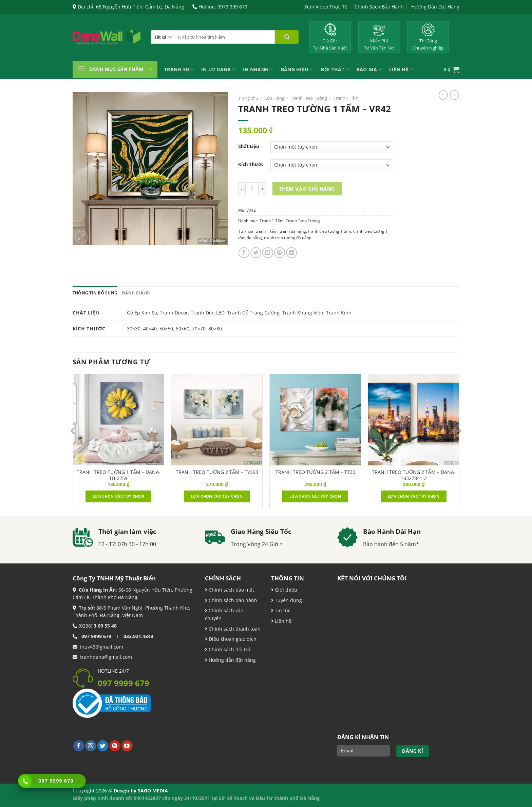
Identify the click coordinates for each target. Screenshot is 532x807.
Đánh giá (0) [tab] (136, 293)
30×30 (134, 329)
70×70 (199, 329)
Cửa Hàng (274, 98)
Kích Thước (251, 164)
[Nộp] (287, 37)
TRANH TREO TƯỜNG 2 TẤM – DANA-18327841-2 (414, 475)
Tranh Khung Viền (303, 313)
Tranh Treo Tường (309, 98)
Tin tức (282, 610)
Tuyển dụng (288, 600)
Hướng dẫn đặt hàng (232, 660)
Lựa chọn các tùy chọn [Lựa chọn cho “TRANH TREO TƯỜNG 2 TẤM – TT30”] (315, 496)
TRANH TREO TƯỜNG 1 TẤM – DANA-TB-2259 (119, 475)
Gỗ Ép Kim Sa (142, 313)
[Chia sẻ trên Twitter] (256, 253)
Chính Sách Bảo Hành (379, 7)
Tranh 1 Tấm (346, 98)
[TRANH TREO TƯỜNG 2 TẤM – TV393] (217, 420)
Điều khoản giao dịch (231, 639)
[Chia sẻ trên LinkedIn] (291, 253)
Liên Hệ (401, 69)
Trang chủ (248, 98)
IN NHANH (258, 69)
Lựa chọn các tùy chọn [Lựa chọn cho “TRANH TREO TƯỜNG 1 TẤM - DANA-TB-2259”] (118, 496)
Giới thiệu (285, 590)
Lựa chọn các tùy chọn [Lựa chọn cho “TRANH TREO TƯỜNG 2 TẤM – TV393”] (217, 496)
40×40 (150, 329)
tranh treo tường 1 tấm (330, 231)
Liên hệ (282, 621)
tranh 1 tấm (267, 231)
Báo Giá (369, 69)
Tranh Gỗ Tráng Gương (253, 313)
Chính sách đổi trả (229, 649)
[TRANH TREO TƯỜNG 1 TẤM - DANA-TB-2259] (118, 420)
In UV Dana (218, 69)
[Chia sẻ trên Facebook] (244, 253)
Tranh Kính (339, 313)
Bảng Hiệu (297, 69)
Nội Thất (335, 69)
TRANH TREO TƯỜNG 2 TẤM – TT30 (315, 472)
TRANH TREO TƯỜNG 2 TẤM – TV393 (217, 472)
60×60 (183, 329)
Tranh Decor (174, 313)
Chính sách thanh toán (234, 629)
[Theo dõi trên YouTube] (127, 746)
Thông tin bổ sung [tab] (95, 293)
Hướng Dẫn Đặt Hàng (435, 7)
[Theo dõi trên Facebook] (79, 746)
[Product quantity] (252, 189)
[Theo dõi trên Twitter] (103, 746)
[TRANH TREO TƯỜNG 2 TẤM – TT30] (315, 420)
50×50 (166, 329)
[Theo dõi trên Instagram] (91, 746)
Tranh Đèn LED (208, 313)
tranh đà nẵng (293, 231)
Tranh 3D (179, 69)
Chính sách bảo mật (231, 590)
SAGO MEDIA (153, 791)
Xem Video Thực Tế (326, 7)
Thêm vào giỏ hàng (307, 189)
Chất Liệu (249, 146)
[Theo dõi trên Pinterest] (115, 746)
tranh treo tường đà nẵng (288, 238)
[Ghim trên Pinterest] (280, 253)
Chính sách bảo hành (232, 600)
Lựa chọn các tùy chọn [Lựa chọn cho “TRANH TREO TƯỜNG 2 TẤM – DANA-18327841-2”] (414, 496)
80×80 (215, 329)
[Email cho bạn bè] (268, 253)
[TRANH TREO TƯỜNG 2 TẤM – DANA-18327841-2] (414, 420)
